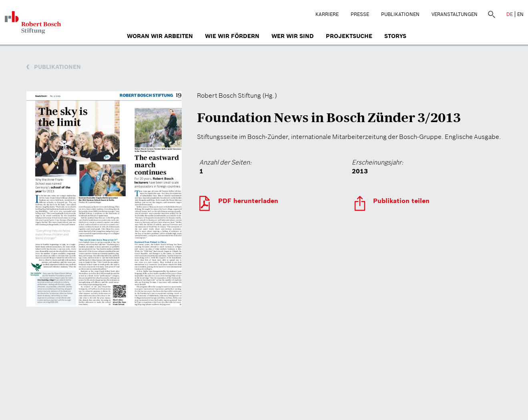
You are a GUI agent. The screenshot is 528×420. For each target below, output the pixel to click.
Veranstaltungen (455, 14)
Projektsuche (349, 36)
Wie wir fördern (232, 36)
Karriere (327, 14)
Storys (395, 36)
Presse (360, 14)
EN (520, 14)
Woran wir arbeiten (160, 36)
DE (510, 14)
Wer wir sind (293, 36)
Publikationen (400, 14)
